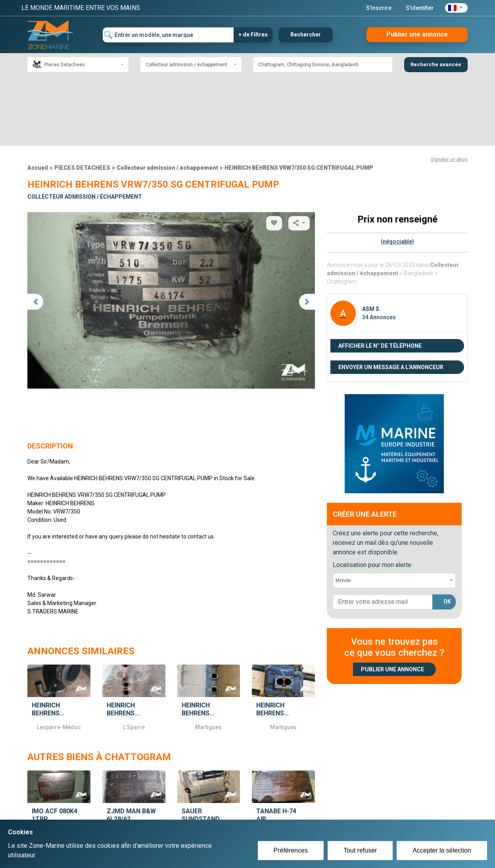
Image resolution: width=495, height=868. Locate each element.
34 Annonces (379, 247)
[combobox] (78, 65)
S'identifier (420, 8)
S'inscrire (379, 8)
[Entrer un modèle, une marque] (168, 35)
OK (447, 532)
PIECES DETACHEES (82, 98)
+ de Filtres (253, 34)
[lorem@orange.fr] (383, 532)
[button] (456, 8)
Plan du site (354, 812)
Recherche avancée (436, 64)
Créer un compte (210, 812)
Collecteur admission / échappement (167, 98)
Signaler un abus (449, 90)
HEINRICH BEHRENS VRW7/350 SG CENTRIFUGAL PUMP (299, 98)
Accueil (38, 98)
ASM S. (371, 239)
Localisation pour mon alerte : (373, 495)
